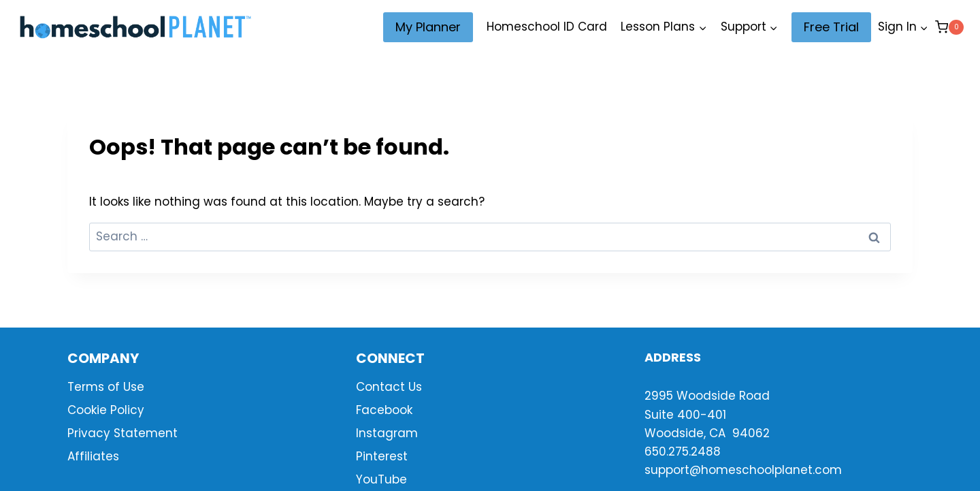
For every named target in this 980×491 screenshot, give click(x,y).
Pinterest (382, 456)
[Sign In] (903, 27)
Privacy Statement (122, 433)
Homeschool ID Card (547, 27)
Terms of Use (106, 387)
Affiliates (93, 456)
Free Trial (831, 27)
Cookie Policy (106, 410)
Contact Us (389, 387)
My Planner (428, 27)
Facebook (384, 410)
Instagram (387, 433)
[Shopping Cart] (949, 27)
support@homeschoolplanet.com (743, 470)
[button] (924, 27)
